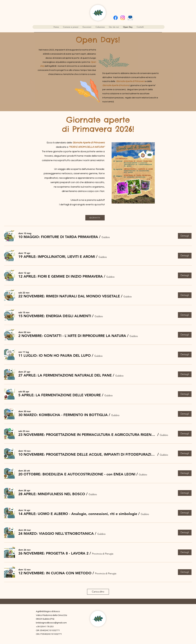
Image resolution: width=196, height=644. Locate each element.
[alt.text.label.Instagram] (123, 18)
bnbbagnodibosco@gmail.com (51, 623)
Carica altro (98, 592)
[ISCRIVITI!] (95, 218)
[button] (58, 237)
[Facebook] (116, 18)
